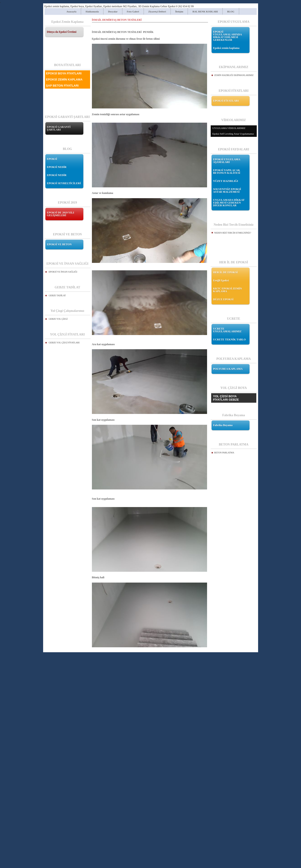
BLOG (231, 11)
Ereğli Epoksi (221, 280)
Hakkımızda (92, 11)
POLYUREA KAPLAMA (228, 369)
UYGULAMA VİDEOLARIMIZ (229, 128)
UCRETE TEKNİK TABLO (230, 340)
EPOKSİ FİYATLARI (226, 101)
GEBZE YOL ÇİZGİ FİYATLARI (64, 343)
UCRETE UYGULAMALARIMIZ (227, 330)
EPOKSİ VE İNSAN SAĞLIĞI (63, 272)
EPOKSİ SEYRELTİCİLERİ (64, 183)
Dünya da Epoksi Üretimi (62, 32)
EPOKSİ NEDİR (57, 167)
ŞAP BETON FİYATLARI (62, 86)
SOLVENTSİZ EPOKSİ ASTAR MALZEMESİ (227, 191)
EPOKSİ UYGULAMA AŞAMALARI (227, 161)
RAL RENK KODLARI (205, 11)
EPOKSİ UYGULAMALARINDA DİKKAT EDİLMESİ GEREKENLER (227, 36)
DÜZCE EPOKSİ (223, 299)
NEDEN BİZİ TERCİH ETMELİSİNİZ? (233, 233)
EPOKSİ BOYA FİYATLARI (64, 73)
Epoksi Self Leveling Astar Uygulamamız (233, 134)
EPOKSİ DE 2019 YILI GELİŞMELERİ (61, 214)
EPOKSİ (52, 159)
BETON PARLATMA (224, 453)
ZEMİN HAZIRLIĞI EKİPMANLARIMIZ (234, 75)
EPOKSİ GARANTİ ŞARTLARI (59, 128)
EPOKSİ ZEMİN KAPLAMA (64, 79)
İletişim (179, 11)
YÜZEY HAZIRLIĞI (226, 181)
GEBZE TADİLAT (57, 295)
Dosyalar (113, 11)
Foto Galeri (133, 11)
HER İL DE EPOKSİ (225, 272)
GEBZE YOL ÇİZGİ (58, 319)
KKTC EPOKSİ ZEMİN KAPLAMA (227, 290)
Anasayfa (71, 11)
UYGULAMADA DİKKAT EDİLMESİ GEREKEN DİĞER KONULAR (229, 203)
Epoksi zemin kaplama (226, 48)
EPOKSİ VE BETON (59, 244)
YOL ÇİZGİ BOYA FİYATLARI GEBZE (226, 398)
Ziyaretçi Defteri (157, 11)
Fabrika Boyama (223, 425)
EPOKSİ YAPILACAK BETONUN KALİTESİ (227, 172)
